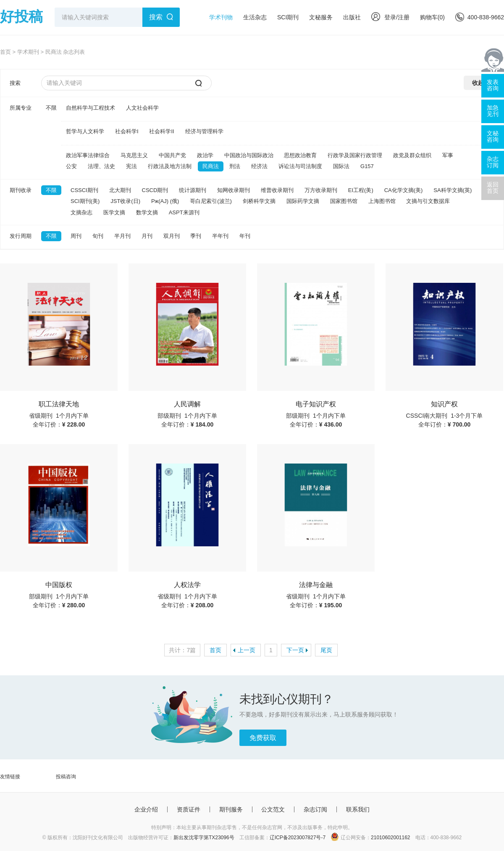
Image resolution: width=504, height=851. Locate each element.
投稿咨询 (66, 777)
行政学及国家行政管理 (355, 155)
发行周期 (21, 236)
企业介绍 (146, 809)
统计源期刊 (193, 190)
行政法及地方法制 (170, 166)
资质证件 (189, 809)
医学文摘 (114, 212)
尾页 (326, 650)
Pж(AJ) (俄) (165, 201)
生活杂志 (255, 17)
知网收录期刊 (234, 190)
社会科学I (127, 131)
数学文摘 (147, 212)
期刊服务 (231, 809)
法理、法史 (101, 166)
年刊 (245, 236)
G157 (367, 166)
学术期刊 (28, 52)
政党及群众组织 (412, 155)
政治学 (205, 155)
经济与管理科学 (204, 131)
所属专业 (21, 108)
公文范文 (273, 809)
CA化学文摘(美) (404, 190)
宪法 (131, 166)
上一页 (247, 650)
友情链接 (10, 777)
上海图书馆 (382, 201)
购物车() (432, 17)
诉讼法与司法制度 (300, 166)
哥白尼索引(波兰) (211, 201)
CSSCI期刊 (84, 190)
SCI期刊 (288, 17)
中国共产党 (172, 155)
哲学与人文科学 (85, 131)
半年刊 (220, 236)
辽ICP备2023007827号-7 (298, 838)
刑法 (235, 166)
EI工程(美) (361, 190)
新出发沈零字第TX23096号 (204, 838)
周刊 (76, 236)
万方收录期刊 (321, 190)
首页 (5, 52)
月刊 (147, 236)
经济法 (259, 166)
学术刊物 (221, 17)
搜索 (156, 17)
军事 (448, 155)
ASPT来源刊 (184, 212)
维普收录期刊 (277, 190)
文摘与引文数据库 (428, 201)
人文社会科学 (142, 108)
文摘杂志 (81, 212)
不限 (51, 108)
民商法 (211, 166)
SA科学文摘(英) (453, 190)
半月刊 (122, 236)
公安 (71, 166)
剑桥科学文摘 (259, 201)
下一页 (295, 650)
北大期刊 (120, 190)
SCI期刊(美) (85, 201)
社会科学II (161, 131)
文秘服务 (321, 17)
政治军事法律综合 (88, 155)
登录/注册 (390, 17)
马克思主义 (134, 155)
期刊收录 (21, 190)
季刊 (196, 236)
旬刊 (98, 236)
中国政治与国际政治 (249, 155)
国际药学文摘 (303, 201)
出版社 (352, 17)
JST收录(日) (125, 201)
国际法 (341, 166)
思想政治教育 (300, 155)
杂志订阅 (315, 809)
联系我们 (358, 809)
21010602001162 (390, 838)
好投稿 (21, 16)
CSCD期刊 (155, 190)
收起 (478, 83)
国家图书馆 (344, 201)
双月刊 (172, 236)
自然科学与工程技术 (91, 108)
